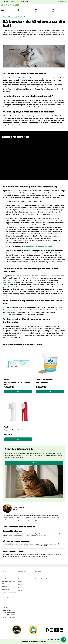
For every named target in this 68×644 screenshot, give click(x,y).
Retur (20, 587)
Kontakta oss (22, 576)
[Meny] (8, 11)
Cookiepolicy (5, 589)
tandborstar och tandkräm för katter (39, 247)
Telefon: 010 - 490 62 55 (9, 615)
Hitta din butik (63, 2)
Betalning (21, 582)
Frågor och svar (22, 579)
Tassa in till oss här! (34, 463)
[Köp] (18, 392)
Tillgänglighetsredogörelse (9, 592)
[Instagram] (51, 630)
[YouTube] (56, 630)
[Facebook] (47, 630)
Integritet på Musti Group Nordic (8, 583)
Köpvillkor (21, 590)
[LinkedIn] (61, 630)
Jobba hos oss (6, 579)
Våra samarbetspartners (8, 595)
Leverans (21, 585)
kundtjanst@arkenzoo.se (9, 613)
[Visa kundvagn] (42, 11)
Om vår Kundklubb (40, 576)
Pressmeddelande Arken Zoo (8, 599)
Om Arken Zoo (6, 576)
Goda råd (4, 587)
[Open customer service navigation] (64, 640)
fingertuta (31, 329)
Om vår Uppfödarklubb (41, 579)
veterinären (7, 283)
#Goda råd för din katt (10, 17)
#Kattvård (21, 17)
